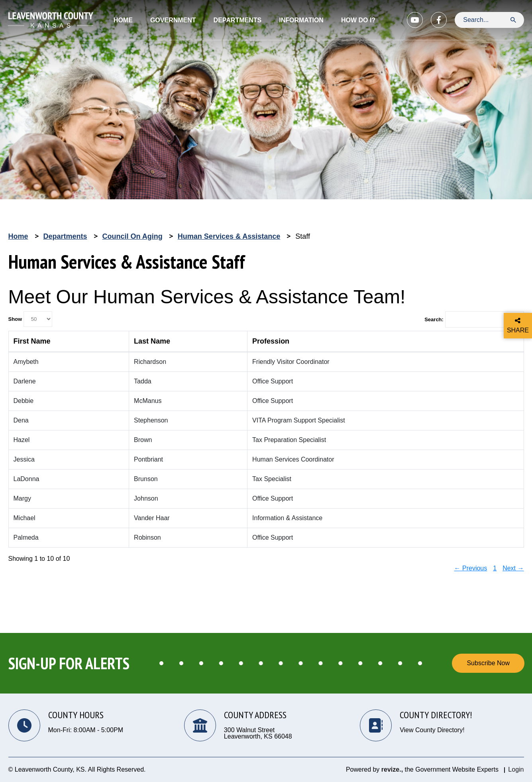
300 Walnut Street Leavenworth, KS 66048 (258, 733)
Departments (65, 236)
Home (123, 20)
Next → (513, 568)
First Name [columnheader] (32, 341)
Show (30, 319)
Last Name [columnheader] (152, 341)
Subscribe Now (488, 663)
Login (516, 769)
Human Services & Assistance (229, 236)
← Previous (471, 568)
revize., (392, 769)
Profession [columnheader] (271, 341)
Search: (474, 320)
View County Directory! (432, 730)
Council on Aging (133, 236)
